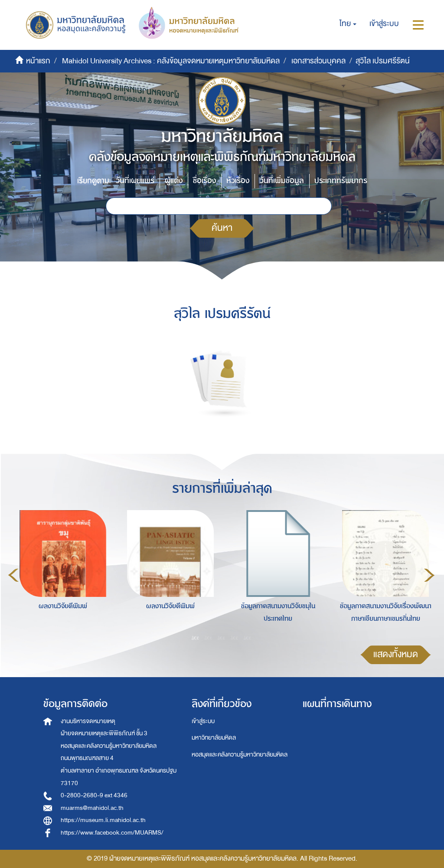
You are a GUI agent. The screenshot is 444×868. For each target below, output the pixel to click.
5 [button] (248, 638)
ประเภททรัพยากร (341, 181)
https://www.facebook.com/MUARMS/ (112, 833)
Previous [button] (13, 575)
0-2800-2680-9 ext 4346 (94, 795)
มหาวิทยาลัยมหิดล (214, 738)
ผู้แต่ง (174, 181)
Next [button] (429, 575)
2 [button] (209, 638)
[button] (348, 24)
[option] (61, 574)
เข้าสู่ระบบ (203, 721)
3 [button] (222, 638)
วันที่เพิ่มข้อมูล (282, 181)
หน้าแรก (38, 61)
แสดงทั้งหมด (396, 654)
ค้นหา (222, 228)
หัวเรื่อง (238, 181)
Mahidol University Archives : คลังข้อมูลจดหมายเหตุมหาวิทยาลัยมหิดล (171, 61)
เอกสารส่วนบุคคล (318, 61)
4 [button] (235, 638)
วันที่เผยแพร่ (135, 181)
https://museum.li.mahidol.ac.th (103, 820)
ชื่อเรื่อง (204, 181)
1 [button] (196, 638)
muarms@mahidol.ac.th (92, 808)
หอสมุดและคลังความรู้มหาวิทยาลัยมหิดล (240, 755)
